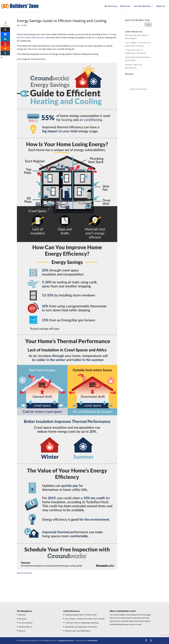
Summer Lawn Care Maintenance (78, 631)
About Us (161, 6)
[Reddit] (5, 48)
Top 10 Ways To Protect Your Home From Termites (85, 619)
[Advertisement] (67, 583)
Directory (22, 615)
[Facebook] (5, 34)
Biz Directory (111, 6)
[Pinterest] (5, 44)
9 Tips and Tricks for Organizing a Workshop (82, 623)
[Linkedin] (5, 39)
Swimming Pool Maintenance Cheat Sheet (81, 627)
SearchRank (93, 640)
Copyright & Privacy (66, 640)
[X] (5, 30)
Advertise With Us (25, 627)
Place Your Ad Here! (138, 89)
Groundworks (26, 573)
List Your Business (142, 6)
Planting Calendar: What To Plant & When (81, 615)
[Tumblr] (5, 53)
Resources (125, 6)
